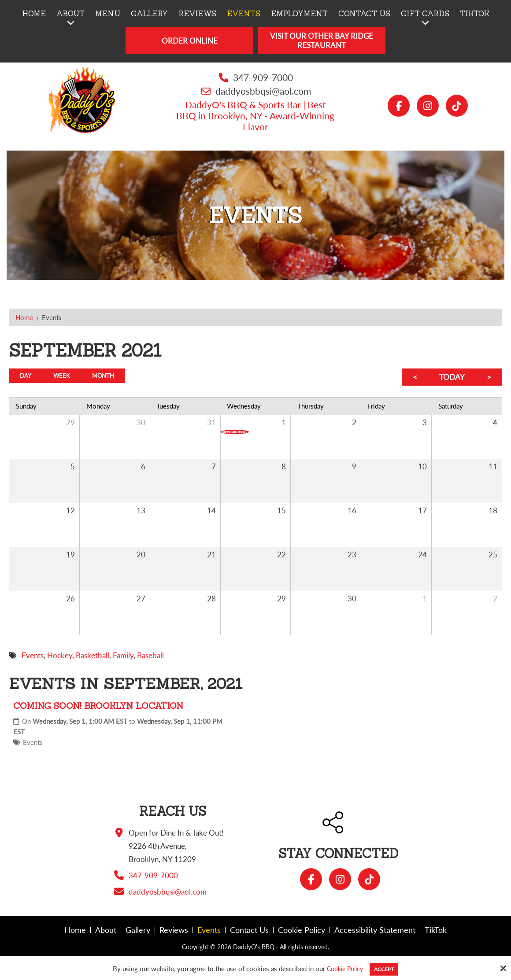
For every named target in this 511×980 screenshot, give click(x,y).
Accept (387, 969)
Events (33, 742)
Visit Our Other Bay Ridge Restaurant (322, 41)
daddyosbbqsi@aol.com (263, 91)
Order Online (190, 41)
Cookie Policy (343, 969)
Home (24, 317)
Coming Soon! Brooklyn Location (98, 706)
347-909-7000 (263, 77)
